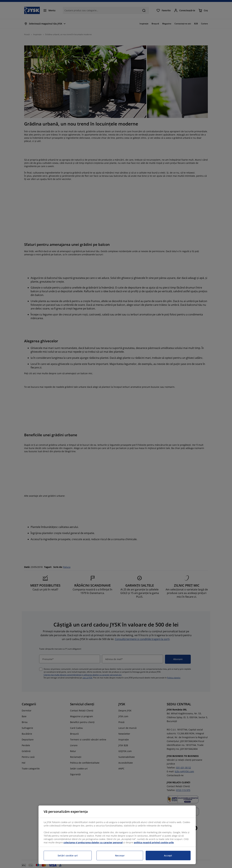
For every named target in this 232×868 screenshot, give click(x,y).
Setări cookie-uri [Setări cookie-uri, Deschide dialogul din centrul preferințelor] (68, 856)
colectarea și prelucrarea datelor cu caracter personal (93, 842)
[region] (117, 835)
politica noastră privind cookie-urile (154, 842)
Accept (168, 856)
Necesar (120, 856)
